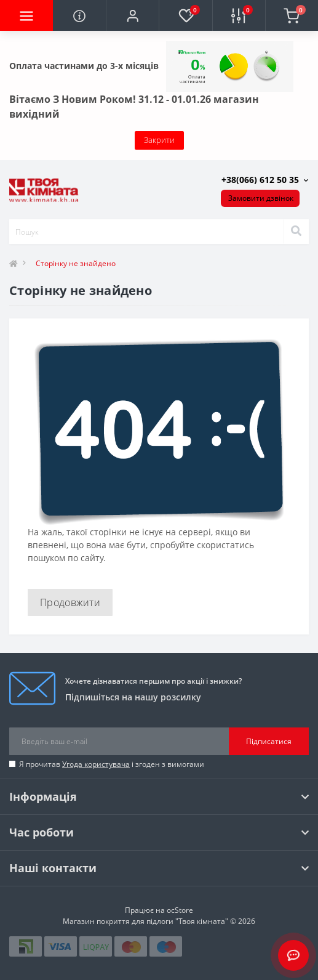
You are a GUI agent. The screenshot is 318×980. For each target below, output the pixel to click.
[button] (132, 15)
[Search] (296, 232)
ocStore (180, 910)
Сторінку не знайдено (76, 263)
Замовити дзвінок (261, 198)
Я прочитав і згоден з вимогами (112, 764)
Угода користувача (96, 764)
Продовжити (70, 602)
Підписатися (269, 741)
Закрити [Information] (159, 140)
